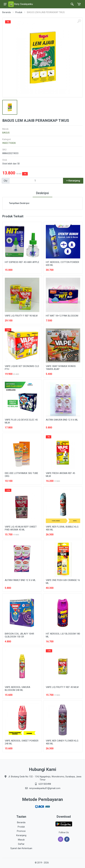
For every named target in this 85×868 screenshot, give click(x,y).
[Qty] (36, 181)
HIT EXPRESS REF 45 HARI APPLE (22, 262)
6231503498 (45, 784)
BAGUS (6, 133)
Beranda (7, 12)
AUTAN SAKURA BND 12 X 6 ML (62, 420)
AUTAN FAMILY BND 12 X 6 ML (20, 580)
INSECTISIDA (9, 143)
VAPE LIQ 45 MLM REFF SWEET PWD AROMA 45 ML (21, 528)
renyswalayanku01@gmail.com (45, 788)
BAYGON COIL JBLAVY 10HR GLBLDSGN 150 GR (19, 635)
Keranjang (21, 835)
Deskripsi (42, 193)
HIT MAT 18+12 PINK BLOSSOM (62, 316)
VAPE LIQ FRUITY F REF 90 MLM (21, 316)
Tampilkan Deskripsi (19, 203)
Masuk (21, 840)
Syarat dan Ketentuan (21, 848)
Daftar (21, 844)
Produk (19, 12)
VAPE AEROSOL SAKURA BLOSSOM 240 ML (17, 689)
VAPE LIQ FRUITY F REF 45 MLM (62, 687)
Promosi (21, 831)
